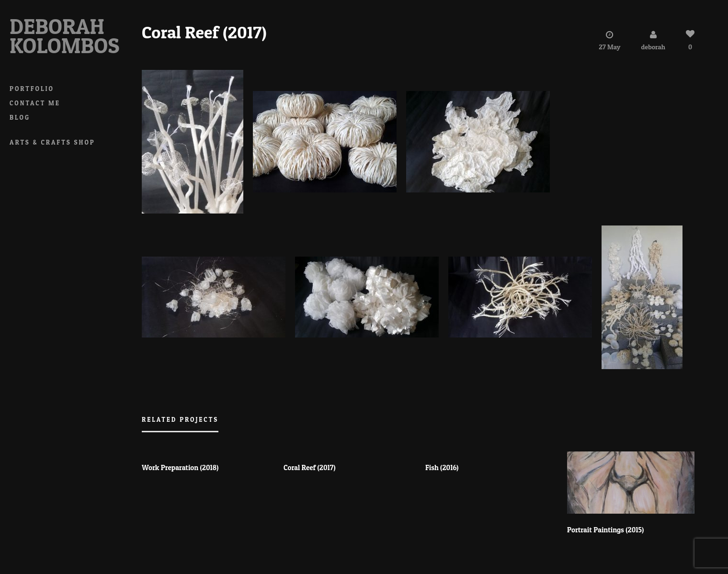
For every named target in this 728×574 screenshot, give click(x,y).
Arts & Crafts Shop (52, 142)
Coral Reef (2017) (310, 468)
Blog (20, 117)
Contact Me (35, 103)
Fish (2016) (442, 468)
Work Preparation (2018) (180, 468)
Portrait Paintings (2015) (605, 530)
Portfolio (32, 89)
